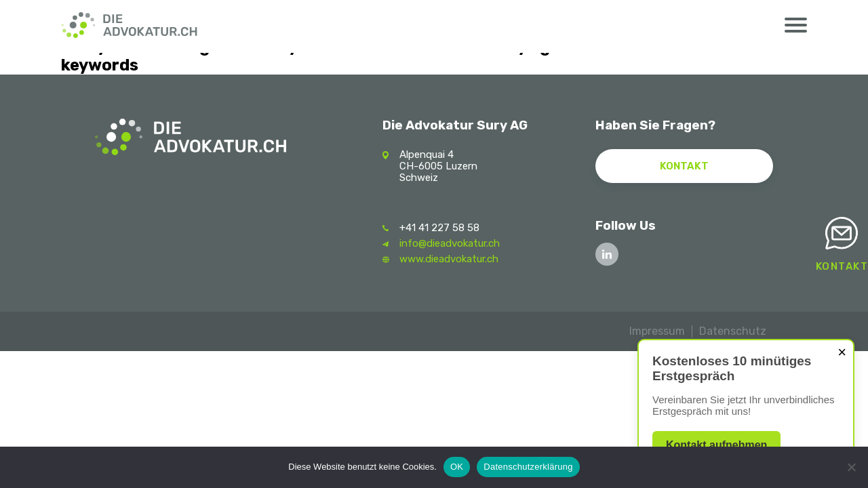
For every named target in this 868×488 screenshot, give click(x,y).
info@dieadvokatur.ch (450, 243)
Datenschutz (733, 331)
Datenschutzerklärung (528, 467)
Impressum (657, 331)
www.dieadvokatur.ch (449, 259)
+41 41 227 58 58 (439, 228)
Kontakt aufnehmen (716, 445)
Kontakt (842, 266)
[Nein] (851, 467)
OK (457, 467)
